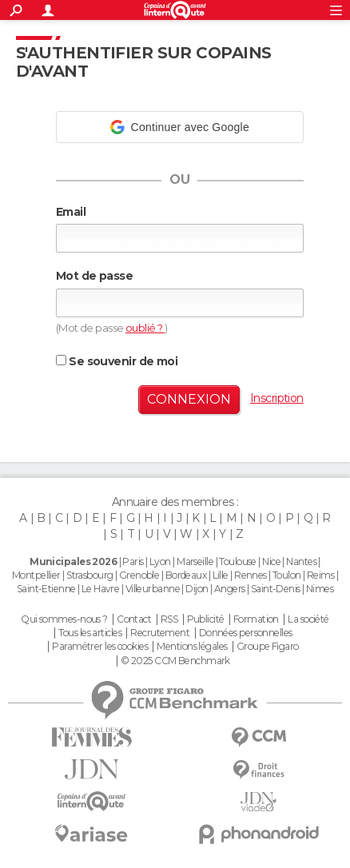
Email (71, 212)
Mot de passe (94, 276)
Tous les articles (89, 633)
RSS (169, 619)
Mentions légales (192, 647)
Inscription (277, 398)
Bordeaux (186, 575)
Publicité (206, 619)
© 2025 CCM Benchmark (175, 661)
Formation (256, 619)
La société (308, 619)
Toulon (287, 575)
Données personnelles (246, 633)
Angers (230, 589)
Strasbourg (89, 575)
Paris (133, 561)
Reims (320, 575)
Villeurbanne (153, 589)
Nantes (301, 561)
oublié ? (145, 328)
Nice (271, 561)
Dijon (197, 589)
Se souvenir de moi (117, 361)
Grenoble (139, 575)
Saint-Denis (276, 589)
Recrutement (160, 633)
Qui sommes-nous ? (64, 619)
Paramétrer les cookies (100, 647)
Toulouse (238, 561)
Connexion (189, 399)
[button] (180, 127)
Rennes (251, 575)
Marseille (195, 561)
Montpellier (36, 575)
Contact (134, 619)
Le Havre (101, 589)
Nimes (320, 589)
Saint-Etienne (46, 589)
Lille (221, 575)
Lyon (160, 561)
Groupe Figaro (268, 647)
